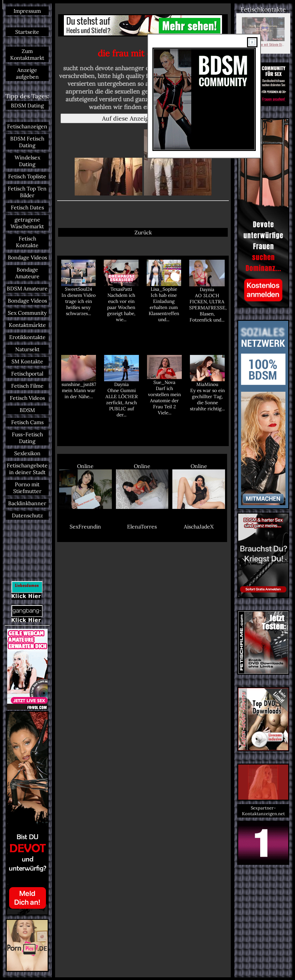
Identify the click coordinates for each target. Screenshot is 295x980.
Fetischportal (27, 373)
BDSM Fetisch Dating (27, 142)
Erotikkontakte (27, 337)
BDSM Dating (27, 105)
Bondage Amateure (27, 273)
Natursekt (27, 349)
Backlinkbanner (27, 503)
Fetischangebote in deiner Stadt (27, 469)
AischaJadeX (199, 526)
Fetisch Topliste (27, 176)
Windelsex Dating (27, 161)
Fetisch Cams (27, 422)
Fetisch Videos (27, 398)
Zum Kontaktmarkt (27, 54)
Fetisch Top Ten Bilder (27, 192)
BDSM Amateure (27, 288)
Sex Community (27, 313)
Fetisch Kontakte (27, 242)
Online (85, 486)
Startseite (27, 32)
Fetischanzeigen (27, 126)
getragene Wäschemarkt (27, 223)
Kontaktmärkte (27, 325)
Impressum (27, 11)
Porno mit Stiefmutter (27, 488)
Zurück (143, 232)
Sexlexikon (27, 453)
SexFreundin (85, 526)
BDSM (27, 410)
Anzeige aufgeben (27, 73)
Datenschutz (27, 515)
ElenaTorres (142, 526)
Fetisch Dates (27, 207)
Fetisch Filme (27, 386)
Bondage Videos (27, 257)
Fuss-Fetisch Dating (27, 438)
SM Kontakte (27, 361)
